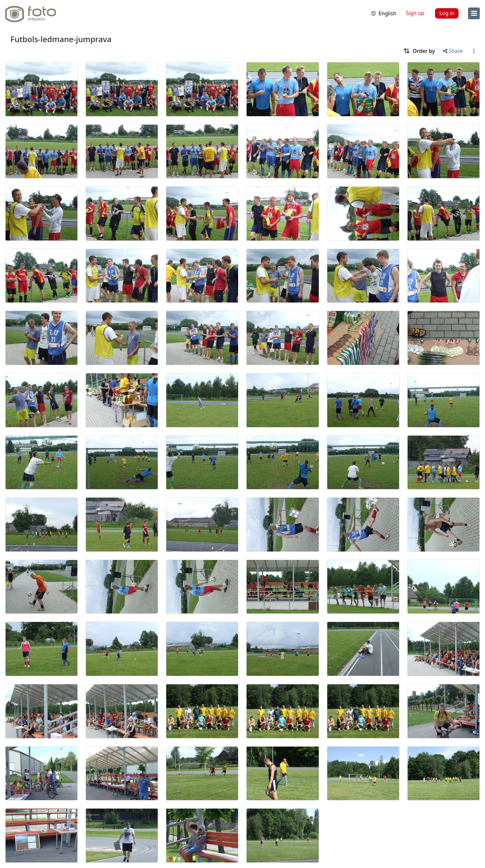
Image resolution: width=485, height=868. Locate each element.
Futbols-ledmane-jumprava (61, 39)
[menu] (474, 13)
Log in (447, 13)
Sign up (415, 13)
